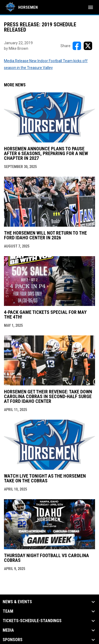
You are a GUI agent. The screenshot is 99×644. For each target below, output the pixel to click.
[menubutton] (91, 7)
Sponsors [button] (13, 640)
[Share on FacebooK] (77, 46)
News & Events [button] (17, 602)
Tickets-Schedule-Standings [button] (32, 621)
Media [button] (8, 630)
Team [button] (8, 611)
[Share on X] (88, 46)
